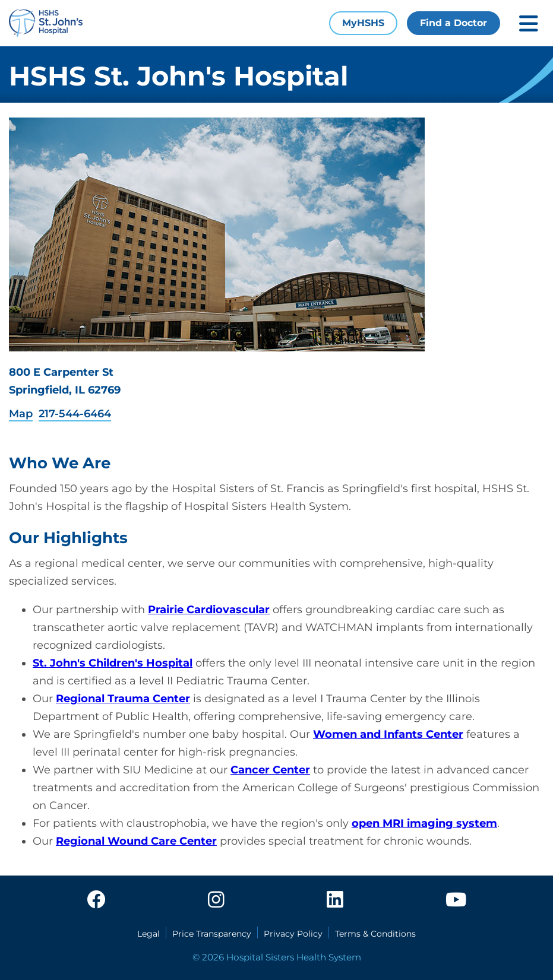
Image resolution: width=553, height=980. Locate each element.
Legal (148, 934)
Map (21, 414)
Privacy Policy (293, 934)
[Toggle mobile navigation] (529, 23)
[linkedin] (335, 900)
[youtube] (456, 900)
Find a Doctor (454, 23)
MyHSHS (363, 23)
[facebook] (96, 900)
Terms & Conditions (375, 934)
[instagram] (216, 900)
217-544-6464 (75, 414)
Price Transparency (212, 934)
